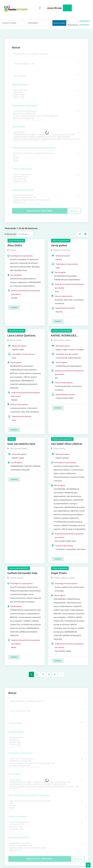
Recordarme (73, 23)
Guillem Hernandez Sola (22, 571)
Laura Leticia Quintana (21, 334)
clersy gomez (59, 244)
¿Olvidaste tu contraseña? (85, 23)
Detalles (14, 306)
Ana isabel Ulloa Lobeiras (67, 442)
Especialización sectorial (23, 188)
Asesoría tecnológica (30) (46, 117)
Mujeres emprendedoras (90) (46, 196)
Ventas (12, 437)
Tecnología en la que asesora (25, 104)
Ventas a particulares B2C (62, 437)
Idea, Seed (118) (46, 177)
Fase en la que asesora (22, 167)
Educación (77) (46, 201)
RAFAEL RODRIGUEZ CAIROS (64, 334)
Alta (46, 154)
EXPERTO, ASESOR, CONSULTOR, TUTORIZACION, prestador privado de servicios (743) (46, 138)
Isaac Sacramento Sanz (21, 442)
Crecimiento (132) (46, 175)
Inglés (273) (46, 91)
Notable (46, 156)
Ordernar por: (11, 232)
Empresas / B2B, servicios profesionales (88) (46, 198)
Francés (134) (46, 96)
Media (46, 159)
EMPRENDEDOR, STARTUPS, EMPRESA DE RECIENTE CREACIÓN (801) (46, 135)
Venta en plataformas (61, 239)
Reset (74, 209)
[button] (40, 8)
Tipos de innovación (16, 329)
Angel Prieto (59, 571)
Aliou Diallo (15, 244)
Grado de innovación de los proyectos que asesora (34, 146)
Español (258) (46, 93)
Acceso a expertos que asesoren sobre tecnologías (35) (46, 114)
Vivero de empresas (16, 239)
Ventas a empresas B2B (62, 329)
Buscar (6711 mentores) (40, 209)
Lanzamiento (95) (46, 180)
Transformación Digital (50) (46, 112)
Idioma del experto (20, 83)
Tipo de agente (19, 125)
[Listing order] (25, 233)
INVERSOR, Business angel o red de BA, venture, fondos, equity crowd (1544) (46, 133)
